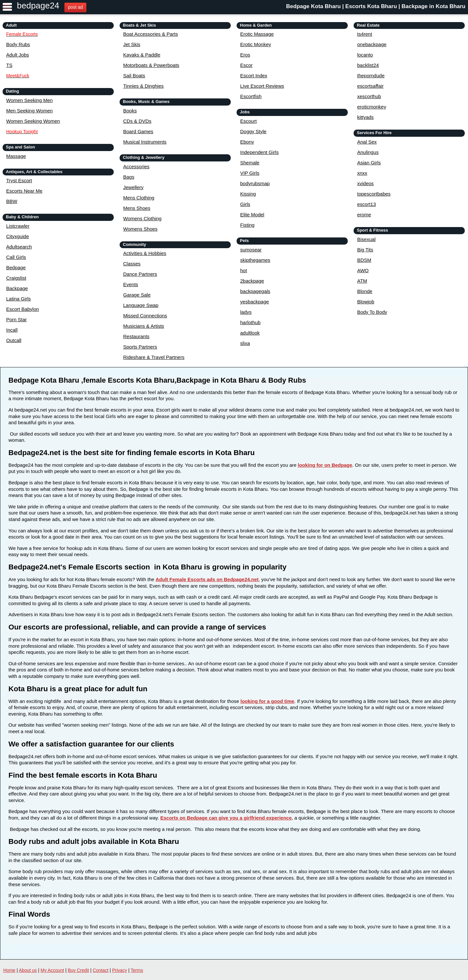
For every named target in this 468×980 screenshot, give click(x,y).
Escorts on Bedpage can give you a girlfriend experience (226, 818)
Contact (100, 970)
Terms (137, 970)
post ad (75, 7)
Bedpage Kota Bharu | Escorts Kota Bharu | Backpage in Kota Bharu (376, 6)
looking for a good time (267, 701)
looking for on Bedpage (325, 465)
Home (9, 970)
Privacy (120, 970)
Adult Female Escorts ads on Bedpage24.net (207, 579)
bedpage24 (38, 6)
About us (28, 970)
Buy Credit (78, 970)
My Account (52, 970)
